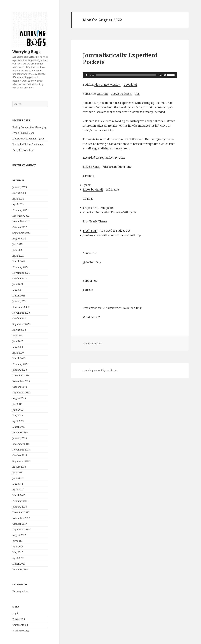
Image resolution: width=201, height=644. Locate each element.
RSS (137, 94)
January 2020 (20, 370)
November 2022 (21, 221)
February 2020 (20, 364)
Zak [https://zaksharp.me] (85, 103)
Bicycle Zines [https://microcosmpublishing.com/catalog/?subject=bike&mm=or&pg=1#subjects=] (91, 167)
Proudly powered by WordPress (100, 370)
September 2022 (21, 233)
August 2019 (19, 398)
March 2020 (19, 358)
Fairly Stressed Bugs (23, 150)
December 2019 (21, 375)
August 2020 (19, 330)
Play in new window (107, 85)
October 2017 (20, 524)
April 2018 (18, 490)
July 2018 (17, 472)
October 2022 (20, 227)
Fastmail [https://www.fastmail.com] (88, 176)
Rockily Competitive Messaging (29, 127)
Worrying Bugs (26, 52)
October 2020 (20, 318)
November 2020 (21, 313)
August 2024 (19, 193)
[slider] (126, 75)
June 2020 (18, 341)
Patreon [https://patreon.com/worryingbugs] (88, 290)
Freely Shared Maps (23, 133)
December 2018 (21, 444)
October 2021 (20, 279)
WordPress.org (21, 631)
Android (102, 94)
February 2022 (20, 267)
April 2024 (18, 199)
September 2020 (21, 324)
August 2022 (19, 239)
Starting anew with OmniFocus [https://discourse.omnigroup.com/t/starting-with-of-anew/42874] (103, 235)
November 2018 (21, 450)
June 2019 (18, 410)
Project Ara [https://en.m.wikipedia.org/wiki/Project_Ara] (90, 208)
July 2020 (17, 336)
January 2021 (20, 301)
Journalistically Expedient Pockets (120, 58)
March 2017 (19, 564)
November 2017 (21, 518)
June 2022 (18, 250)
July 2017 (17, 541)
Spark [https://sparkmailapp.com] (87, 185)
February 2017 (20, 569)
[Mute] (165, 75)
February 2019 (20, 433)
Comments (20, 625)
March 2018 (19, 495)
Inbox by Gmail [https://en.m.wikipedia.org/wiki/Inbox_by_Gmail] (93, 190)
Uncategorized (20, 591)
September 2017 (21, 529)
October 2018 (20, 455)
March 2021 (19, 296)
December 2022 (21, 216)
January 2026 (20, 187)
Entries (19, 619)
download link (132, 308)
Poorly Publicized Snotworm (28, 144)
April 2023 (18, 204)
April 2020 (18, 353)
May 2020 (18, 347)
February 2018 (20, 501)
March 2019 (19, 427)
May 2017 (18, 552)
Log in (16, 613)
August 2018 (19, 467)
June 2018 (18, 478)
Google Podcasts (121, 94)
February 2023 (20, 210)
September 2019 (21, 393)
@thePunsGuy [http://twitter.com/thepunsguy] (92, 262)
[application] (130, 75)
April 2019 (18, 421)
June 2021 (18, 284)
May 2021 (18, 290)
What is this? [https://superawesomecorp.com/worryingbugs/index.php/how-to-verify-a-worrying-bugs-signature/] (91, 317)
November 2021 (21, 273)
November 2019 (21, 381)
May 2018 (18, 484)
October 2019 (20, 387)
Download (130, 85)
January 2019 (20, 438)
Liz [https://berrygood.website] (96, 103)
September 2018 (21, 461)
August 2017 (19, 535)
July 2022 (17, 244)
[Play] (87, 75)
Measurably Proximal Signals (28, 139)
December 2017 (21, 512)
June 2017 (18, 547)
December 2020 (21, 307)
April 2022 (18, 256)
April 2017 (18, 558)
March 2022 (19, 261)
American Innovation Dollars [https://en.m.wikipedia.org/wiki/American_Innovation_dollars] (102, 212)
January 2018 (20, 507)
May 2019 (18, 415)
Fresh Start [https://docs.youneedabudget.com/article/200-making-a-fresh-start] (90, 231)
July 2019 (17, 404)
